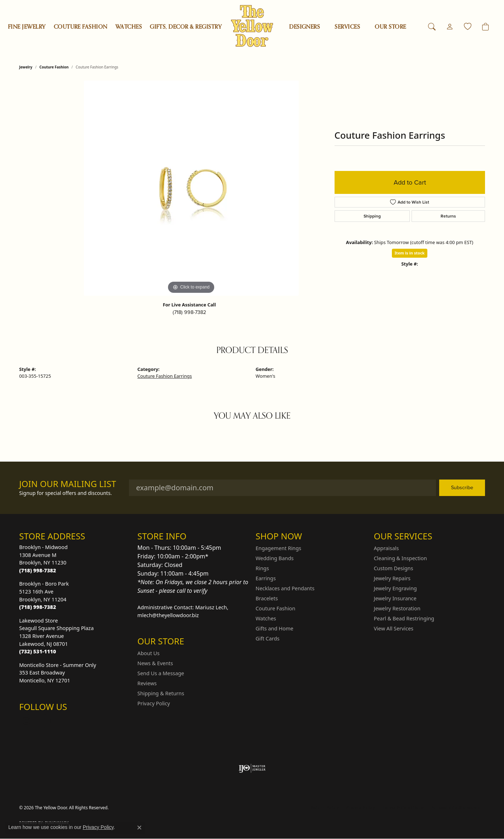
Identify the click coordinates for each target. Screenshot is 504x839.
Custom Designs (394, 568)
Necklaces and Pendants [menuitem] (285, 588)
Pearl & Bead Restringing (404, 618)
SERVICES (347, 27)
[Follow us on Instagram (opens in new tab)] (27, 721)
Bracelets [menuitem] (267, 598)
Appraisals (387, 548)
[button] (432, 27)
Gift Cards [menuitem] (268, 638)
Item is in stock (410, 253)
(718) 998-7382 (189, 312)
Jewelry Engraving (395, 588)
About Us (149, 653)
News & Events (155, 663)
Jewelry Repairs (392, 578)
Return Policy (325, 808)
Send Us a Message (161, 673)
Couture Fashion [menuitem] (276, 608)
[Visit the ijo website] (252, 768)
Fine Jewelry (27, 27)
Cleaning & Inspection (400, 558)
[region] (191, 188)
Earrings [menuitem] (266, 578)
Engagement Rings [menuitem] (279, 548)
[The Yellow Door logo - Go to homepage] (252, 26)
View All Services (394, 628)
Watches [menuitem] (266, 618)
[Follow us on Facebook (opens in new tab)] (44, 721)
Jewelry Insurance (395, 598)
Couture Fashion (81, 27)
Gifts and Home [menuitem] (275, 628)
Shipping (372, 216)
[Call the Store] (38, 570)
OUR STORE (390, 27)
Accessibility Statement (456, 808)
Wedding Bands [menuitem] (275, 558)
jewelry (26, 67)
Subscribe (462, 487)
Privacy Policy (154, 703)
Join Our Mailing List (68, 484)
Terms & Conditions (403, 808)
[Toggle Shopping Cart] (486, 27)
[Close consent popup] (139, 828)
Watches (129, 27)
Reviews (147, 683)
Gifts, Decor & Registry (186, 27)
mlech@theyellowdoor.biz (168, 615)
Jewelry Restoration (397, 608)
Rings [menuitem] (262, 568)
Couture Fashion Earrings (165, 376)
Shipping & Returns (161, 693)
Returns (448, 216)
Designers (304, 27)
